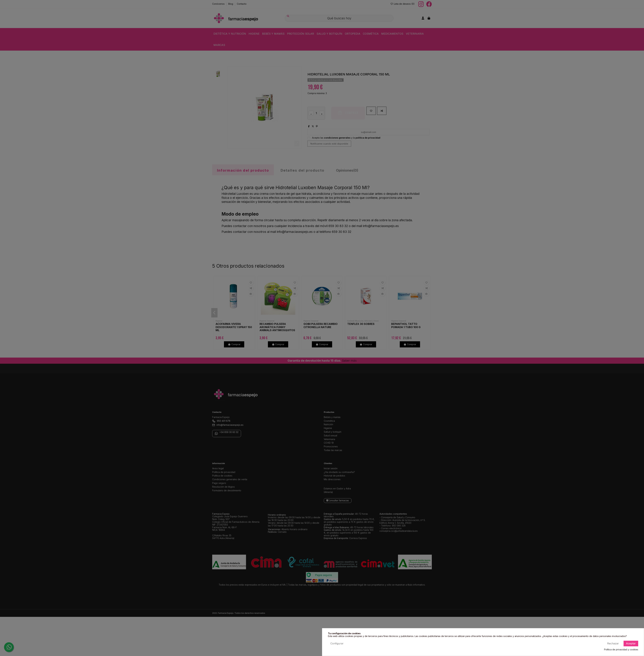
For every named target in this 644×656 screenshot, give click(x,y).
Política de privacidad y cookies (621, 650)
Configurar (337, 643)
